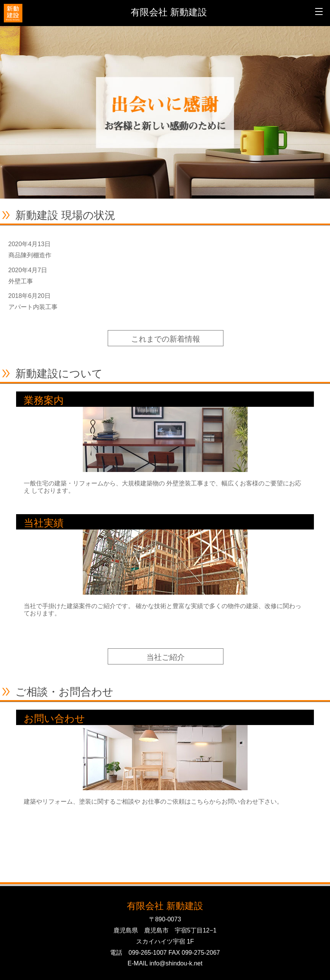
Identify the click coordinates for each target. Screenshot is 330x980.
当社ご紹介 (166, 657)
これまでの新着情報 (166, 339)
